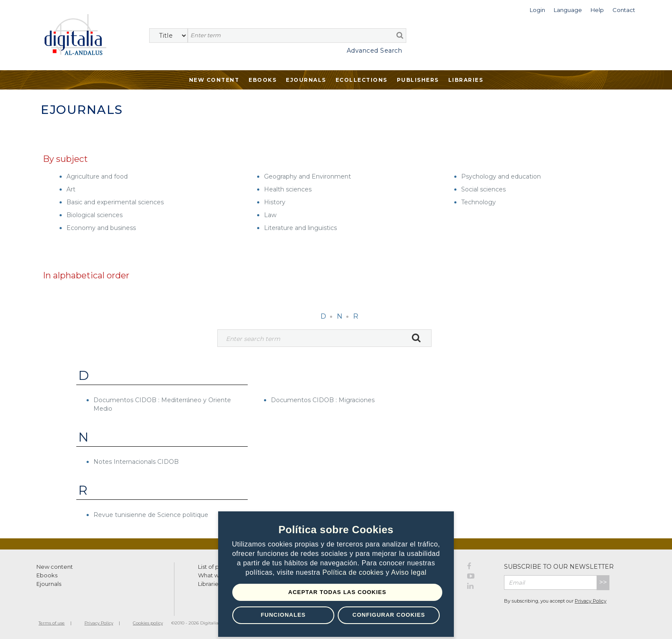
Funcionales (283, 615)
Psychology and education (501, 176)
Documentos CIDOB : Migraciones (323, 400)
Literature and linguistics (300, 228)
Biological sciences (94, 215)
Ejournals (306, 80)
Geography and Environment (307, 176)
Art (71, 189)
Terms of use (52, 623)
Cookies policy (148, 623)
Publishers (418, 80)
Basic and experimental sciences (115, 202)
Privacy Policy (591, 601)
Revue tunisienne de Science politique (151, 515)
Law (270, 215)
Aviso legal (409, 572)
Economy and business (101, 228)
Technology (478, 202)
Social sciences (483, 189)
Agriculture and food (97, 176)
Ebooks (262, 80)
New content (55, 567)
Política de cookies (354, 572)
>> (603, 582)
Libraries (466, 80)
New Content (214, 80)
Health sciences (288, 189)
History (275, 202)
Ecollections (361, 80)
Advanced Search (375, 51)
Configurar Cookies (389, 615)
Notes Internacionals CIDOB (136, 462)
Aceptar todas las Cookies (337, 592)
